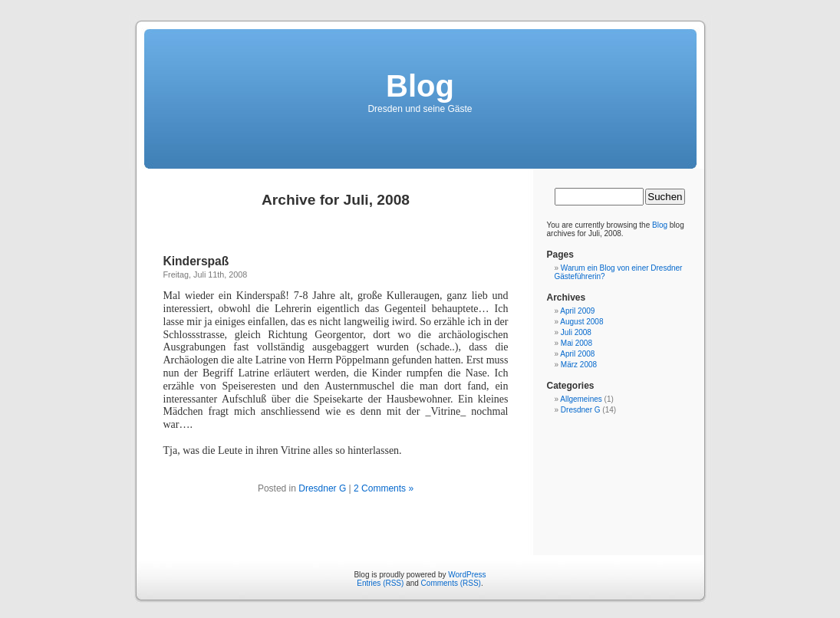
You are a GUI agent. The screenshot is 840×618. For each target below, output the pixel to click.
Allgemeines (581, 399)
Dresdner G (322, 488)
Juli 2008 (576, 332)
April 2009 (577, 311)
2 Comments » (384, 488)
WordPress (467, 575)
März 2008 (579, 365)
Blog (420, 86)
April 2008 (577, 354)
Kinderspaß (196, 261)
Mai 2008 (576, 343)
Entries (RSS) (380, 583)
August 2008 (581, 322)
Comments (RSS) (451, 583)
